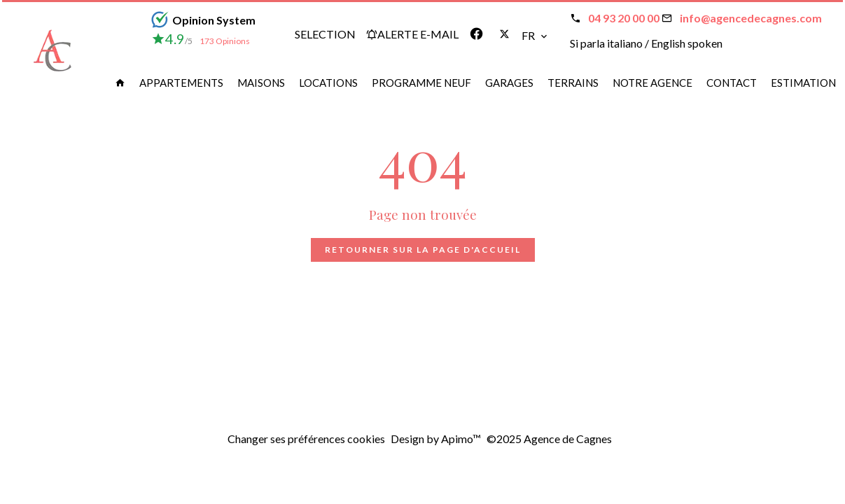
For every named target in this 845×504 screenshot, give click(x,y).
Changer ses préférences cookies (306, 439)
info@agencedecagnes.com (751, 18)
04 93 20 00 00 (624, 18)
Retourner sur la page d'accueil (423, 250)
